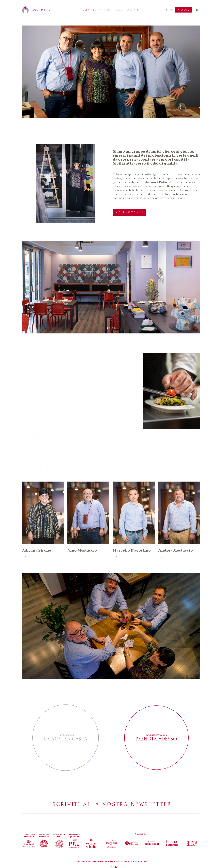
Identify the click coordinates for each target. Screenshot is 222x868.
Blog (119, 10)
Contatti (133, 10)
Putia (97, 10)
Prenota (183, 10)
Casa (86, 10)
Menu (108, 10)
